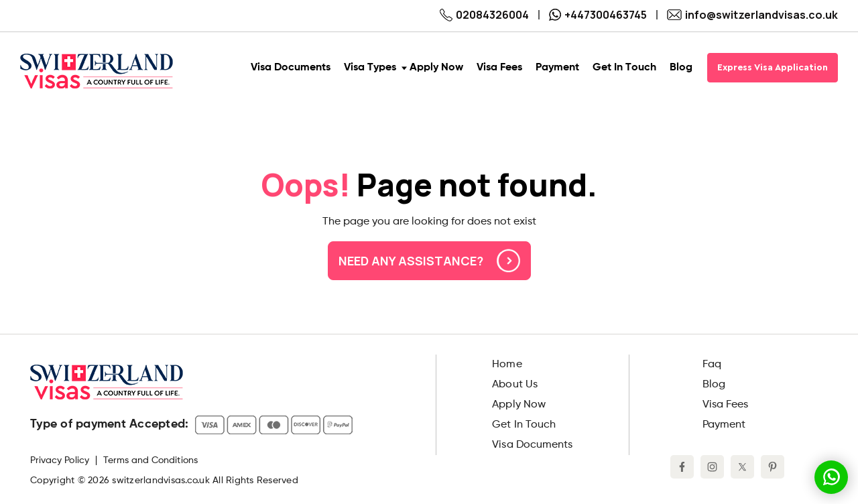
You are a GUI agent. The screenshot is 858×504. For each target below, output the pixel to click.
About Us (514, 385)
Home (507, 365)
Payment (724, 425)
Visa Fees (725, 405)
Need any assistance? (429, 261)
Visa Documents (532, 445)
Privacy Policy (60, 460)
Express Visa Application (773, 68)
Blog (714, 385)
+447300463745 (598, 15)
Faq (712, 365)
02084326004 (484, 15)
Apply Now (518, 405)
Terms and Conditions (150, 460)
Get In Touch (524, 425)
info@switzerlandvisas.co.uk (752, 15)
